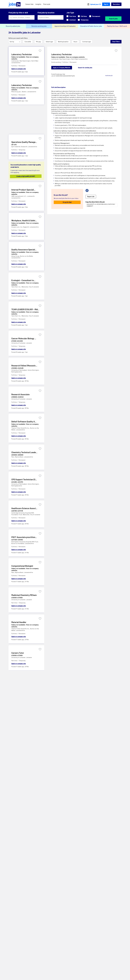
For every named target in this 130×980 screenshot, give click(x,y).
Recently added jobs (13, 26)
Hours (75, 42)
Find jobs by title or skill (18, 13)
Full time (82, 16)
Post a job (47, 4)
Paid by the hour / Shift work (117, 26)
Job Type (70, 13)
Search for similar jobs (85, 68)
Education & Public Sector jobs (91, 26)
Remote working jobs (39, 26)
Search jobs (113, 19)
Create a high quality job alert (28, 176)
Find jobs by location (46, 13)
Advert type (49, 42)
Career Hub (29, 4)
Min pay (38, 42)
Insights (38, 4)
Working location (63, 42)
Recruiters (116, 4)
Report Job (91, 197)
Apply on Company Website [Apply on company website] (62, 68)
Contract (71, 20)
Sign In (106, 4)
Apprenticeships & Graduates (65, 26)
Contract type (87, 42)
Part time (71, 16)
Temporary (83, 20)
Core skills (28, 42)
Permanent (95, 16)
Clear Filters (116, 42)
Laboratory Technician (61, 54)
